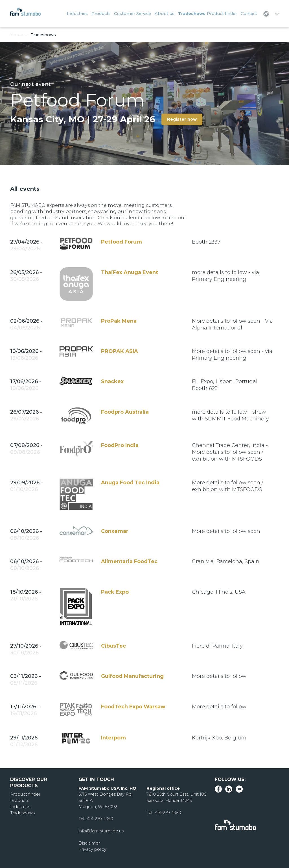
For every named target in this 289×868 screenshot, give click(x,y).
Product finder (25, 794)
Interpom (113, 738)
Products (19, 800)
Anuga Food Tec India (130, 483)
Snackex (112, 381)
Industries (20, 807)
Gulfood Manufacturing (132, 676)
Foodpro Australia (125, 412)
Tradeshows (22, 813)
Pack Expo (115, 592)
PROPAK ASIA (120, 351)
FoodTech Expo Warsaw (133, 707)
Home (17, 35)
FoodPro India (120, 445)
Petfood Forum (121, 242)
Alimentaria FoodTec (129, 561)
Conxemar (115, 531)
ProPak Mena (119, 321)
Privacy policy (92, 849)
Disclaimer (89, 843)
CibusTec (113, 646)
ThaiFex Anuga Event (130, 272)
